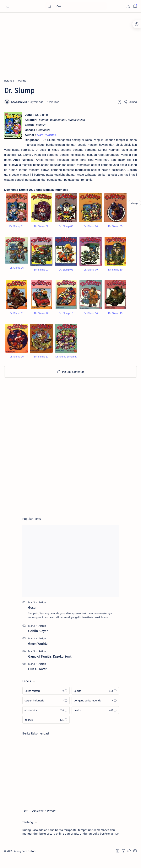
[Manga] (22, 81)
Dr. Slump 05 (115, 230)
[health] (95, 714)
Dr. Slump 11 (17, 317)
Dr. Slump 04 (91, 230)
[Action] (42, 606)
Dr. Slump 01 (16, 230)
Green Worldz (38, 648)
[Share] (130, 102)
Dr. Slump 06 (17, 272)
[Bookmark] (135, 6)
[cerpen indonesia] (46, 705)
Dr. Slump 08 (66, 274)
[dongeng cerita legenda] (95, 705)
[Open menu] (7, 6)
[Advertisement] (68, 44)
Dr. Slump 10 (115, 274)
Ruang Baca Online (24, 855)
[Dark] (128, 6)
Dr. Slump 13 (66, 317)
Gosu (32, 612)
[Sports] (95, 695)
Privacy (51, 815)
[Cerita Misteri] (46, 695)
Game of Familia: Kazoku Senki (50, 660)
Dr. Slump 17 (41, 361)
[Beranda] (9, 81)
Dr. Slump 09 (91, 274)
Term (25, 815)
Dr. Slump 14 (91, 317)
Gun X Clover (37, 673)
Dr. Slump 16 (17, 361)
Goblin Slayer (38, 635)
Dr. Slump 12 (41, 317)
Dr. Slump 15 (115, 317)
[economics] (46, 714)
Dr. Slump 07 (41, 274)
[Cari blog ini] (76, 6)
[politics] (46, 724)
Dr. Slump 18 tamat (66, 361)
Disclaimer (38, 815)
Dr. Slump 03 (66, 230)
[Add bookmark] (119, 102)
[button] (118, 855)
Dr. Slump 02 (41, 230)
